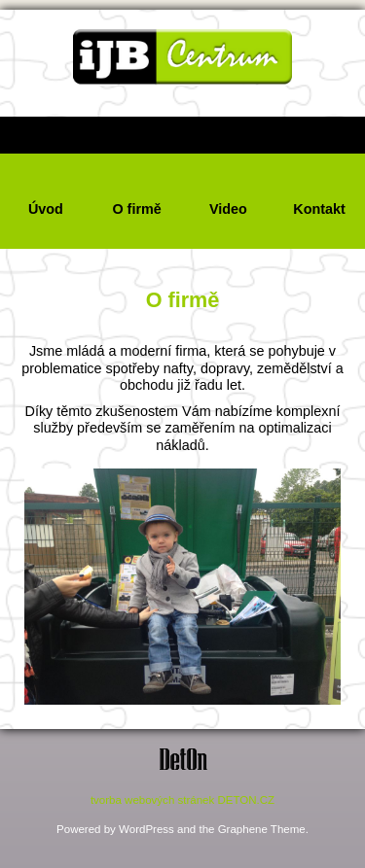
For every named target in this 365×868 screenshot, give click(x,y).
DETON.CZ (246, 800)
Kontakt (319, 209)
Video (228, 209)
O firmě (136, 209)
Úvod (46, 209)
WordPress (146, 829)
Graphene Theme (262, 829)
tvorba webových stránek (152, 800)
